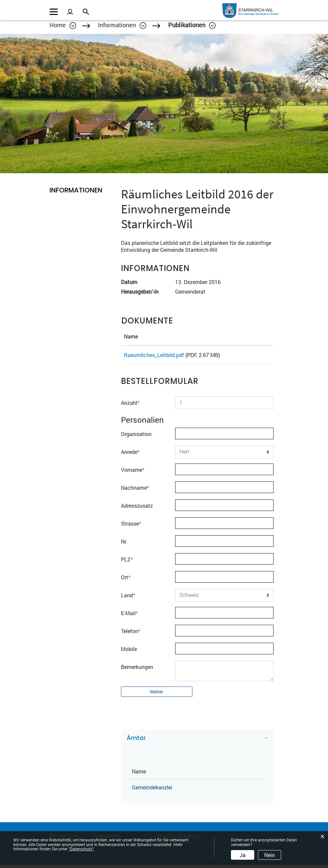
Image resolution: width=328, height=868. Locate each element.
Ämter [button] (136, 741)
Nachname (135, 491)
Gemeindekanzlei (152, 791)
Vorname (133, 473)
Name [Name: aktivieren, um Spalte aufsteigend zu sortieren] (131, 336)
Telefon (131, 634)
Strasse (131, 527)
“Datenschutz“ (81, 849)
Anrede (130, 455)
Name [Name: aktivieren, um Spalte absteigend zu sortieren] (139, 775)
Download (255, 357)
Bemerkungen (137, 670)
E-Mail (129, 616)
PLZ (127, 563)
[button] (122, 25)
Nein (270, 855)
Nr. (124, 545)
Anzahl (130, 406)
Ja (243, 855)
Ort (126, 580)
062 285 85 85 (227, 791)
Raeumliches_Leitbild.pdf (154, 355)
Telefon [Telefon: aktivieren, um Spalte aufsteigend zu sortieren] (219, 775)
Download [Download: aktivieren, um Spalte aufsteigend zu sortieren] (251, 336)
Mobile (129, 652)
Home (58, 25)
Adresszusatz (137, 509)
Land (128, 598)
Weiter (157, 695)
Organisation (136, 437)
